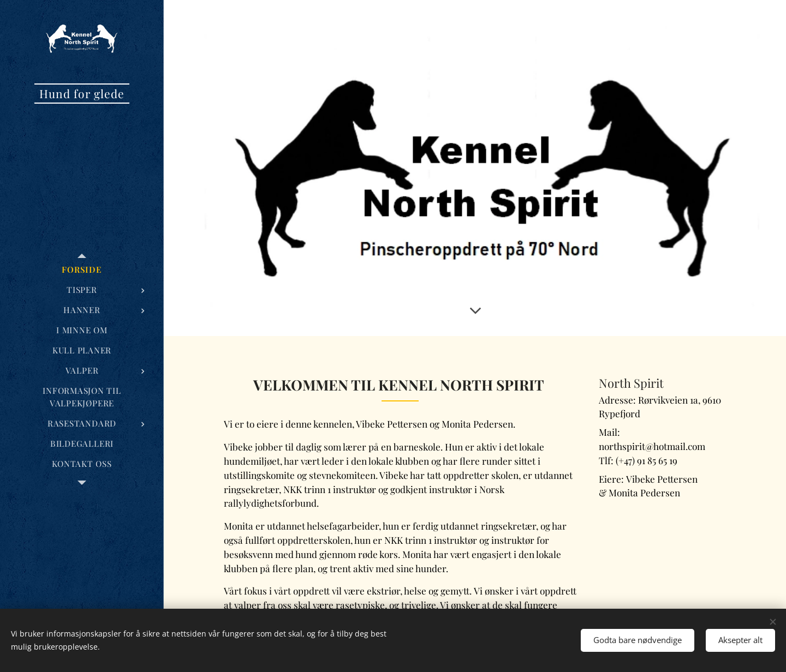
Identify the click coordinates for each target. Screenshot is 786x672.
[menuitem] (82, 270)
